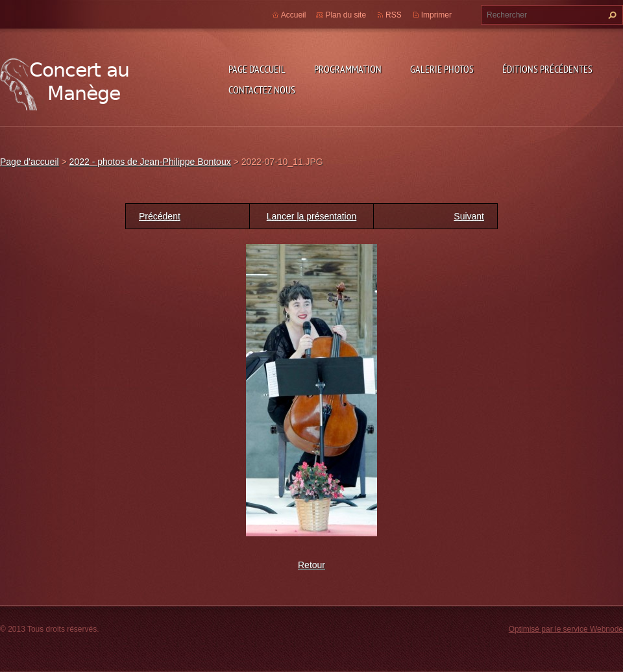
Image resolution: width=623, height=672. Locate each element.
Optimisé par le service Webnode (566, 629)
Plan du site (346, 15)
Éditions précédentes (547, 69)
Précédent (160, 216)
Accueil (294, 15)
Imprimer (436, 15)
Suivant (469, 216)
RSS (394, 15)
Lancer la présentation (312, 216)
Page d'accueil (257, 69)
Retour (311, 565)
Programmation (348, 69)
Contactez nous (262, 90)
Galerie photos (442, 69)
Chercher (611, 15)
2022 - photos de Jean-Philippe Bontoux (150, 162)
